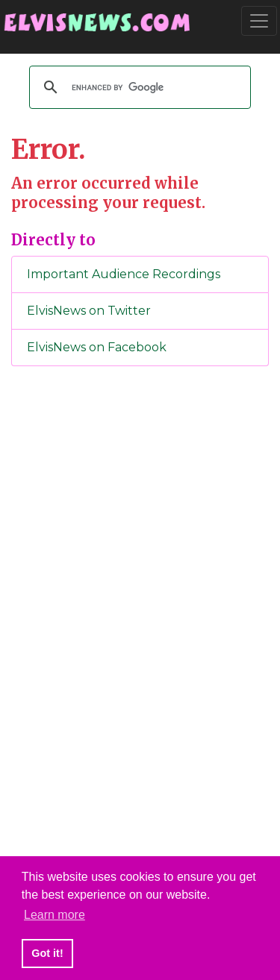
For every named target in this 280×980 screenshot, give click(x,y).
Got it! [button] (47, 953)
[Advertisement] (140, 626)
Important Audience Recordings (124, 274)
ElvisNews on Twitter (89, 311)
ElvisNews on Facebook (97, 347)
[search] (138, 87)
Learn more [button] (55, 915)
